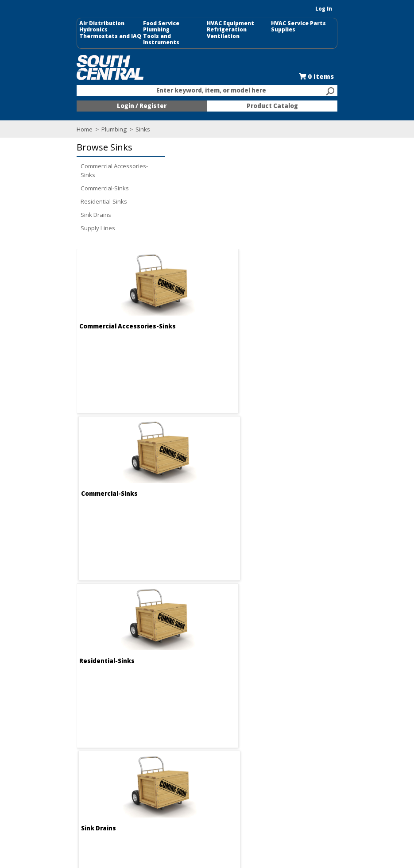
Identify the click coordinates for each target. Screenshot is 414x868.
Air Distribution (67, 23)
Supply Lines (63, 224)
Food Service (144, 23)
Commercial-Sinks (70, 185)
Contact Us (143, 710)
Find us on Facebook (83, 719)
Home (50, 126)
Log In (359, 9)
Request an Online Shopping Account (237, 698)
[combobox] (207, 88)
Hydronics (58, 30)
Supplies (301, 30)
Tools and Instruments (159, 36)
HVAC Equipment (231, 23)
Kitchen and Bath (317, 702)
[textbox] (203, 88)
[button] (84, 144)
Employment (145, 702)
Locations (142, 718)
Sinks (107, 126)
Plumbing (139, 30)
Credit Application (235, 710)
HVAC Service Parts (316, 23)
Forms (220, 718)
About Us (141, 694)
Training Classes (234, 742)
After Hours (227, 734)
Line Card (308, 718)
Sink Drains (61, 211)
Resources (226, 726)
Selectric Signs (314, 710)
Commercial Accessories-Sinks (79, 167)
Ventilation (224, 36)
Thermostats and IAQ (75, 36)
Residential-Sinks (69, 198)
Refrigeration (227, 30)
